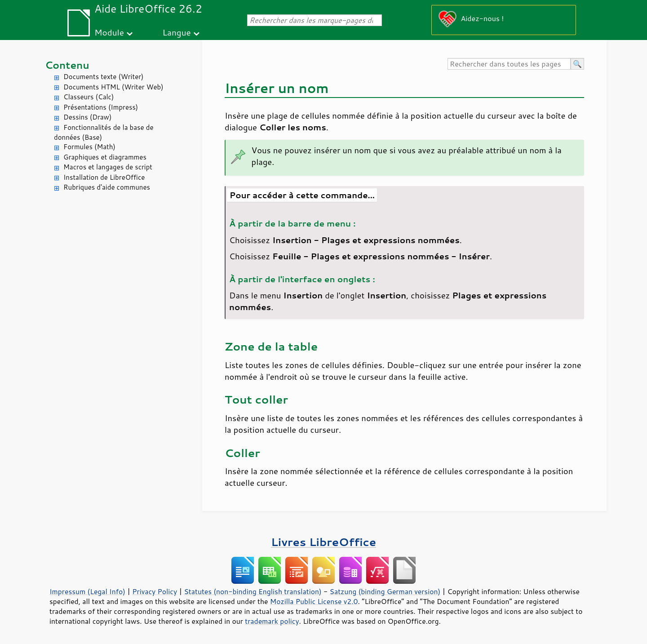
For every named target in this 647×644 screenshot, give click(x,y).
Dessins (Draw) (87, 117)
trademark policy (272, 621)
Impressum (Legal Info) (87, 591)
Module (109, 32)
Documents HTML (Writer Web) (113, 87)
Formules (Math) (89, 147)
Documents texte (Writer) (104, 77)
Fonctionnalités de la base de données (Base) (104, 133)
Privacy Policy (155, 591)
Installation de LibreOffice (104, 177)
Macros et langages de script (108, 167)
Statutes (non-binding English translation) (253, 591)
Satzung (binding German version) (385, 591)
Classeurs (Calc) (89, 97)
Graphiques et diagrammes (105, 157)
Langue (176, 32)
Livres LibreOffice (323, 542)
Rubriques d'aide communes (107, 187)
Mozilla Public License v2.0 (314, 601)
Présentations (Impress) (101, 107)
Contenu (67, 65)
